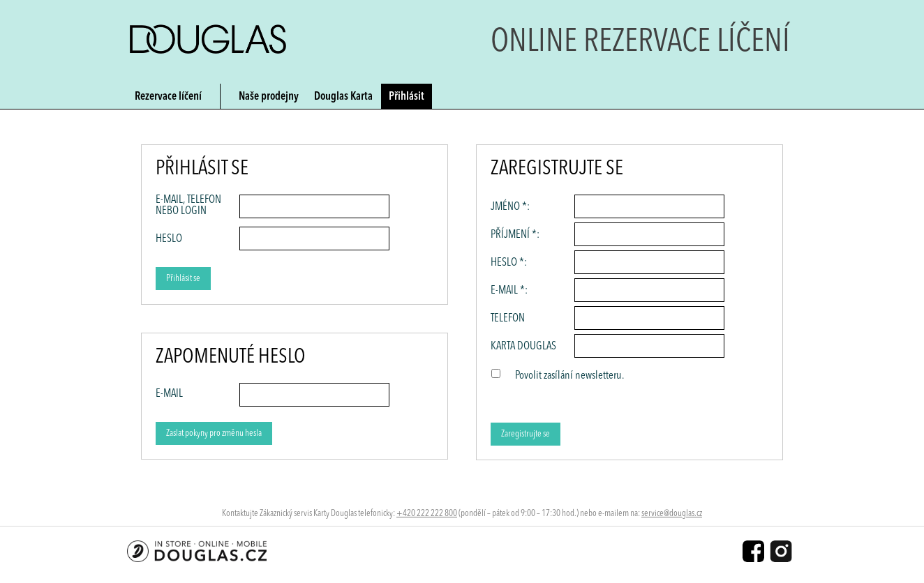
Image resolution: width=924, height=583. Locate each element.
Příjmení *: (515, 235)
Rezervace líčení (168, 97)
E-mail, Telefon (188, 206)
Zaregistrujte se (526, 434)
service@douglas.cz (672, 514)
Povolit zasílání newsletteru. (569, 376)
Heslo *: (509, 263)
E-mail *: (509, 291)
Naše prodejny (269, 97)
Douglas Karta (343, 97)
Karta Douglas (523, 347)
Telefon (508, 319)
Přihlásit (407, 97)
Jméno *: (510, 207)
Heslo (169, 239)
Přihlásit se (183, 279)
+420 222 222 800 (427, 514)
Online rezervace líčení (640, 43)
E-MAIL (169, 394)
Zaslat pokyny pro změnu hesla (214, 433)
